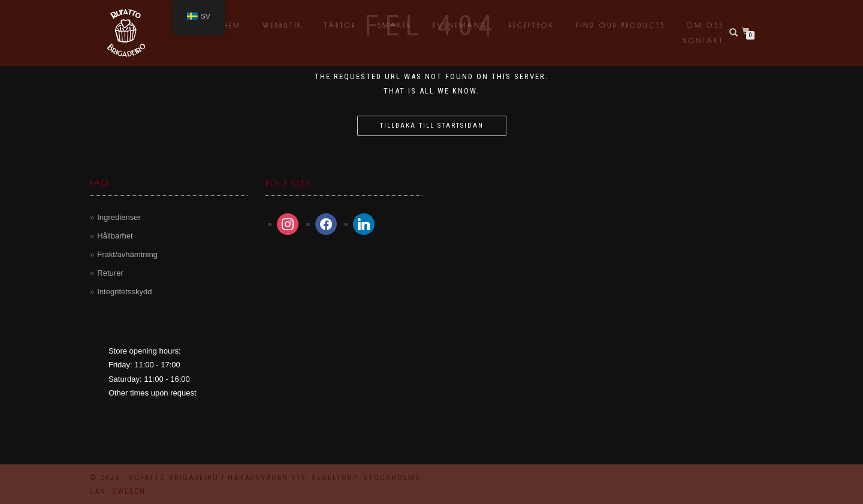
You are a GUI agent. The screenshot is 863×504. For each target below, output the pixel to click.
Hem (232, 25)
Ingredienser (119, 217)
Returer (110, 273)
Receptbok (532, 25)
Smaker (394, 25)
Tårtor (340, 25)
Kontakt (704, 40)
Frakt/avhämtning (127, 254)
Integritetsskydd (124, 292)
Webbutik (283, 25)
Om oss (705, 25)
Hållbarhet (115, 236)
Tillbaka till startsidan (432, 126)
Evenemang (460, 25)
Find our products (621, 25)
